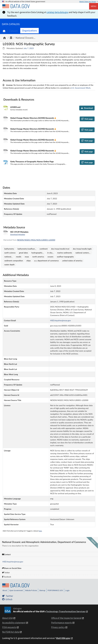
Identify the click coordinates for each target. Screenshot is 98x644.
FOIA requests (9, 627)
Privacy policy (58, 627)
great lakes (23, 253)
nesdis (19, 257)
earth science (10, 253)
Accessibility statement (14, 623)
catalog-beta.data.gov (57, 12)
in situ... (50, 253)
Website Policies (31, 590)
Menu (94, 6)
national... (8, 257)
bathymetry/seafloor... (27, 249)
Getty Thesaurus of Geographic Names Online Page (32, 161)
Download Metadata (18, 234)
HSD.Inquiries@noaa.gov (13, 562)
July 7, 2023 (29, 48)
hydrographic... (38, 253)
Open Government (16, 590)
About (5, 590)
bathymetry (9, 249)
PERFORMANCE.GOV (55, 590)
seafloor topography (65, 257)
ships (29, 261)
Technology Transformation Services (66, 611)
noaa (27, 257)
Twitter (6, 573)
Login (67, 590)
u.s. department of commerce (46, 261)
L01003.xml (15, 107)
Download (87, 108)
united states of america (72, 261)
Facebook (7, 577)
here (40, 531)
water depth (9, 264)
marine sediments (65, 253)
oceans (50, 257)
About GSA (7, 618)
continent (44, 249)
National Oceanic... (25, 38)
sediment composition (14, 261)
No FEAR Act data (11, 632)
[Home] (16, 6)
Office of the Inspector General (66, 618)
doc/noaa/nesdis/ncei (60, 249)
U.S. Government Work (81, 88)
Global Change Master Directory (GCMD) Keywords (32, 118)
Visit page (87, 119)
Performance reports (62, 623)
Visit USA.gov (63, 638)
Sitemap (42, 590)
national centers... (83, 253)
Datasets (14, 31)
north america (38, 257)
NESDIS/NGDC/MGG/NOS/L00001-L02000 (36, 240)
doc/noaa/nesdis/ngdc (82, 249)
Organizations (29, 30)
